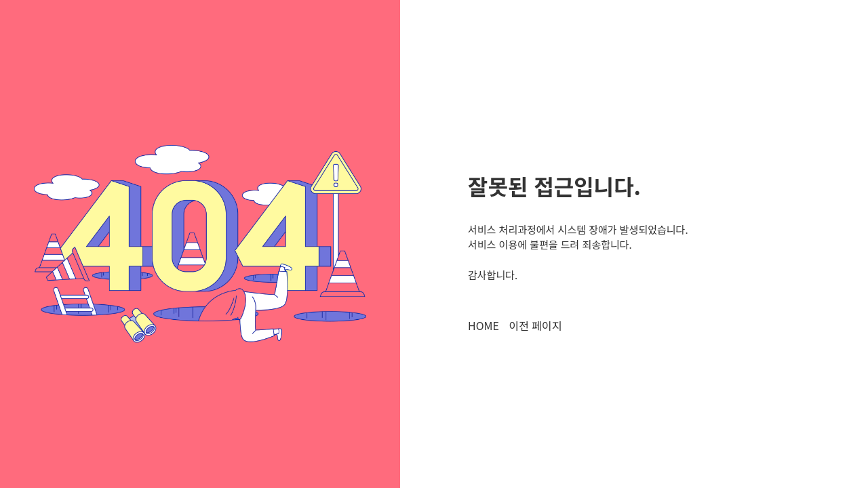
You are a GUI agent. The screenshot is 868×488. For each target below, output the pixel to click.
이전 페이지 (535, 325)
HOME (484, 325)
